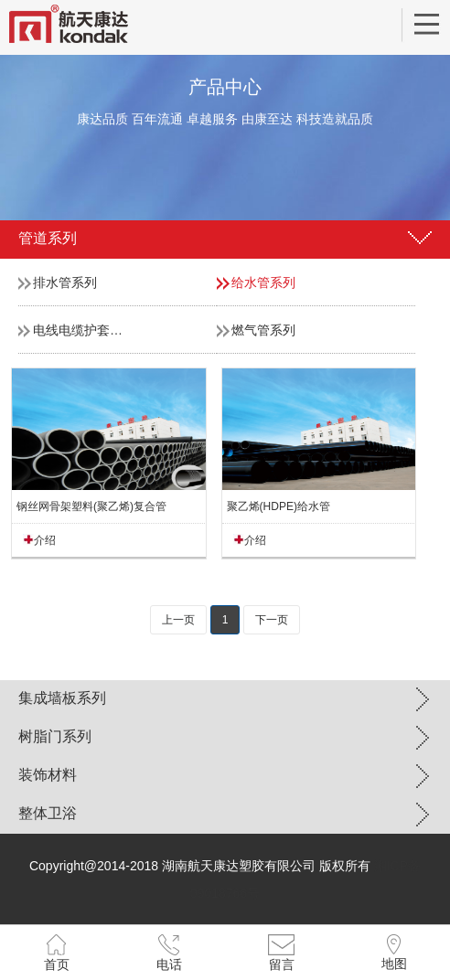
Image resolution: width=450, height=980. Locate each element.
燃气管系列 (263, 330)
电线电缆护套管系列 (91, 330)
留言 (282, 964)
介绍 (45, 540)
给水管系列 (263, 282)
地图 (394, 964)
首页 (57, 964)
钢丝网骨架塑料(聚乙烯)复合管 (91, 506)
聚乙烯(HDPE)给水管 (279, 506)
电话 (169, 964)
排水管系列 (65, 282)
